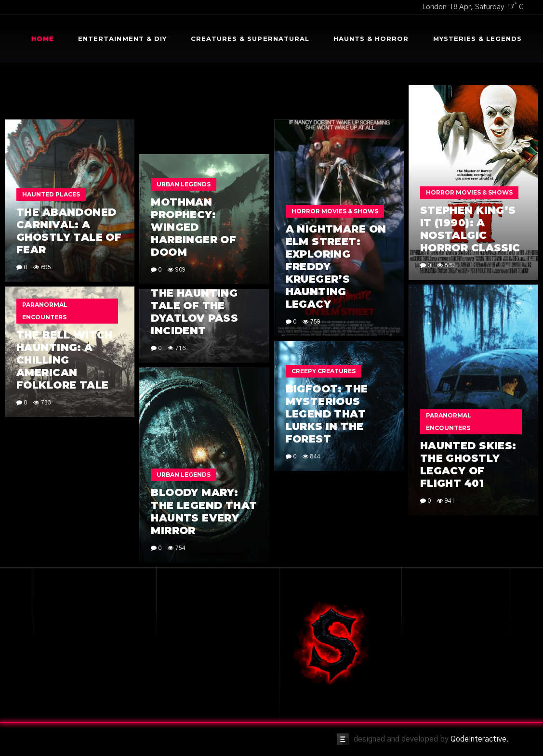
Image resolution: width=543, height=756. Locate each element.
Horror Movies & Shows (469, 192)
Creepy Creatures (324, 371)
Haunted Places (51, 194)
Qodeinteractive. (480, 739)
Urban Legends (184, 184)
